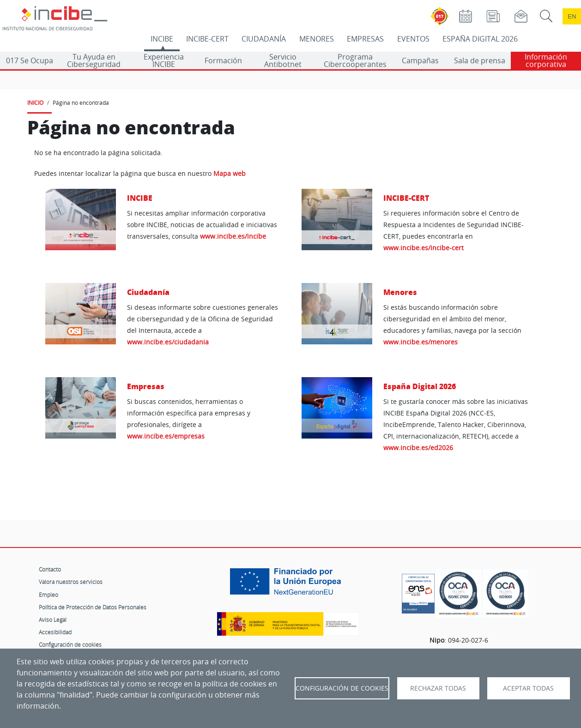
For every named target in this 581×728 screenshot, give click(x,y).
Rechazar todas (438, 688)
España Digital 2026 (420, 386)
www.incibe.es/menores (421, 342)
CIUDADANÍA (264, 39)
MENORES (317, 39)
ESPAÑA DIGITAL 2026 (480, 39)
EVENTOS (413, 39)
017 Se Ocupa (30, 60)
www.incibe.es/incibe (233, 236)
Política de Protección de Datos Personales (93, 607)
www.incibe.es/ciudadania (168, 342)
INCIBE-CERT (207, 39)
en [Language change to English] (572, 16)
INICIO (35, 102)
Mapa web (230, 174)
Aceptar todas (528, 688)
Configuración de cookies (70, 644)
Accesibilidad (55, 632)
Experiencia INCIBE (164, 60)
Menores (400, 292)
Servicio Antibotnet (283, 60)
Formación (223, 60)
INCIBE (162, 39)
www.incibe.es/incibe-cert (424, 248)
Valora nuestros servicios (71, 582)
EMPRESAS (365, 39)
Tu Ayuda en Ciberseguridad (94, 60)
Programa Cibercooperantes (355, 60)
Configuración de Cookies (342, 688)
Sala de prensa (480, 60)
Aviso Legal (53, 620)
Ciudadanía (148, 292)
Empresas (146, 386)
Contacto (50, 569)
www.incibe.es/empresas (166, 436)
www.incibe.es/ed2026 (418, 448)
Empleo (48, 595)
